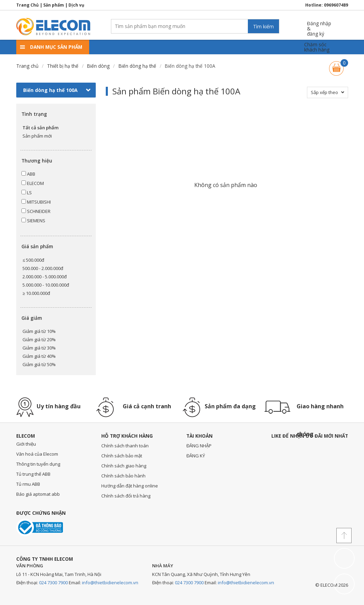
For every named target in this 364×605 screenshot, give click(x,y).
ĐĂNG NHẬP (199, 446)
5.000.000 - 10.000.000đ (46, 285)
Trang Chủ (27, 5)
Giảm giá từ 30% (39, 348)
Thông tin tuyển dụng (38, 464)
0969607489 (336, 5)
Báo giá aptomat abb (38, 494)
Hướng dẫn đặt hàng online (130, 486)
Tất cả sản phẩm (40, 128)
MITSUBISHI (36, 202)
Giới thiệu (26, 444)
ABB (28, 174)
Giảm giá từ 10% (39, 331)
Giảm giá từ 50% (39, 364)
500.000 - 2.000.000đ (43, 268)
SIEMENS (33, 221)
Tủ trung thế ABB (33, 474)
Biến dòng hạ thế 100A (57, 90)
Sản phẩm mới (37, 136)
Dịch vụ (76, 5)
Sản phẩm (54, 5)
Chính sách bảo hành (123, 476)
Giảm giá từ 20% (39, 339)
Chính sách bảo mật (122, 456)
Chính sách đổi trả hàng (126, 496)
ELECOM (33, 183)
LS (27, 193)
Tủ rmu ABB (28, 484)
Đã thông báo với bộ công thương (40, 527)
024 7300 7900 (53, 583)
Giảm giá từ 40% (39, 356)
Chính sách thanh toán (125, 446)
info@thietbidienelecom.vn (110, 583)
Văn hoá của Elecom (37, 454)
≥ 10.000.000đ (36, 293)
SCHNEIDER (36, 211)
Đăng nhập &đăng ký (319, 26)
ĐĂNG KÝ (196, 456)
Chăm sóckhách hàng (317, 47)
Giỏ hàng (336, 65)
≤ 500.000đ (33, 260)
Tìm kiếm (263, 26)
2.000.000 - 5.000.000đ (45, 277)
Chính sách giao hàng (124, 466)
